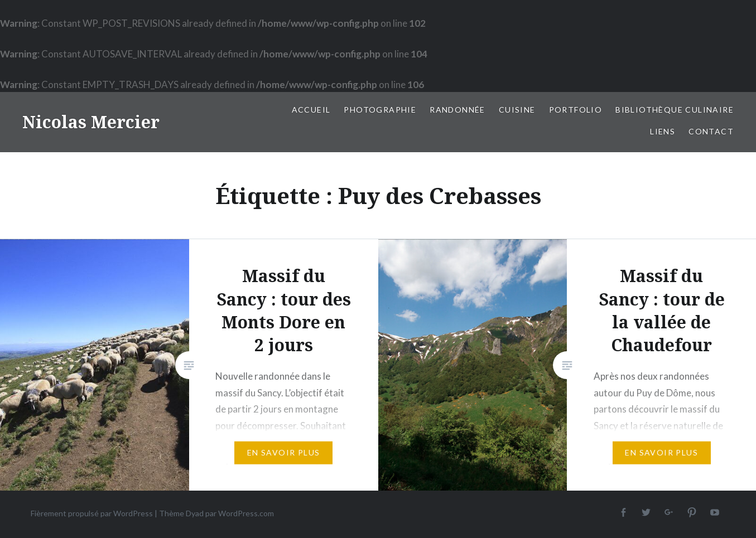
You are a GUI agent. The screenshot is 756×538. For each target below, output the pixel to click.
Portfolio (576, 110)
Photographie (380, 110)
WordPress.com (246, 513)
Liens (663, 131)
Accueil (311, 110)
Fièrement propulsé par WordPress (92, 513)
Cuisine (517, 110)
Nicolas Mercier (91, 122)
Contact (711, 131)
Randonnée (458, 110)
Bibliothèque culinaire (675, 110)
